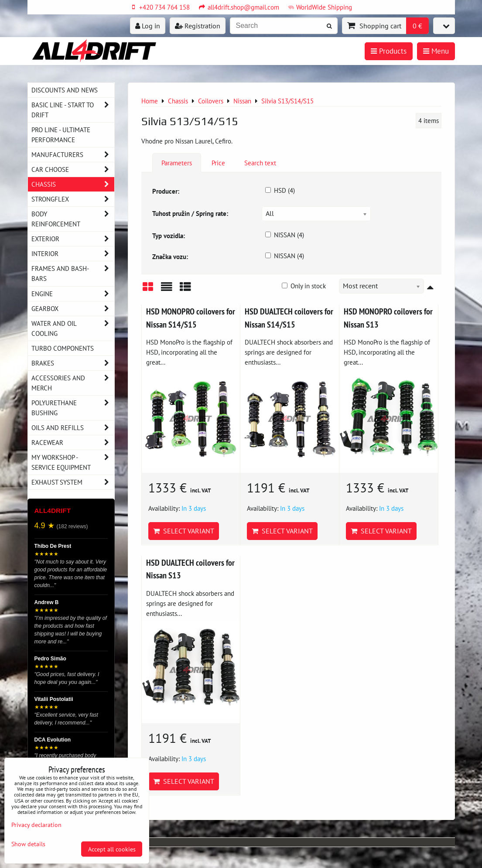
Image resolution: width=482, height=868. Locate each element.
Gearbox (73, 309)
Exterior (73, 239)
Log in (148, 26)
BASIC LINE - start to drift (73, 110)
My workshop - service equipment (73, 462)
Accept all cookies (112, 849)
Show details (28, 844)
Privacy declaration (36, 825)
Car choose (73, 169)
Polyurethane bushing (73, 408)
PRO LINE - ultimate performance (61, 135)
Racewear (73, 443)
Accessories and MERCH (73, 383)
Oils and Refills (73, 428)
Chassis (73, 184)
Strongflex (73, 199)
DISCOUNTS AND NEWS (65, 90)
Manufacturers (73, 155)
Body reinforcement (73, 219)
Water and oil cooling (73, 328)
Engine (73, 294)
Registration (198, 26)
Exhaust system (73, 482)
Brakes (73, 363)
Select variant (184, 531)
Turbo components (63, 348)
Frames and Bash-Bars (73, 273)
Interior (73, 254)
